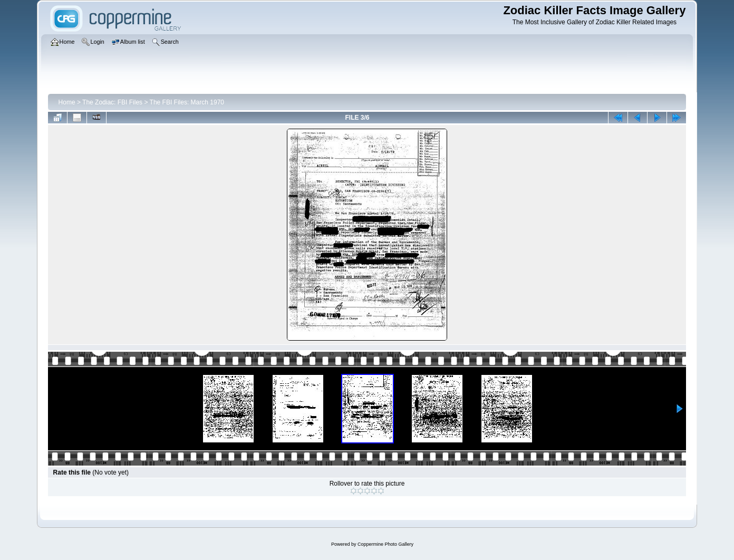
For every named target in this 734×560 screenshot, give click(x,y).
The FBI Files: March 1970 (187, 102)
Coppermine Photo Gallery (385, 544)
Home (67, 102)
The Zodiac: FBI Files (112, 102)
